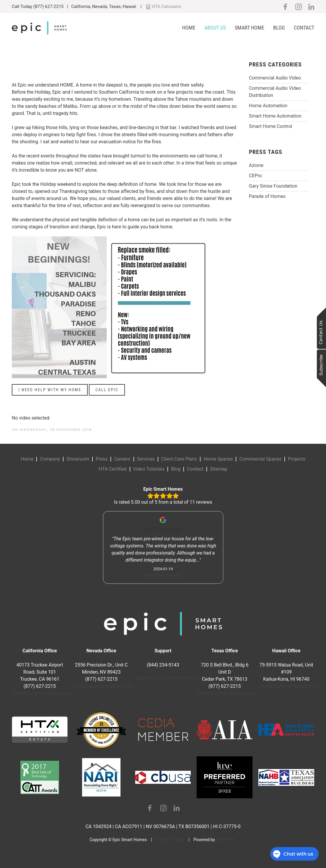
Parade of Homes (267, 196)
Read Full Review (163, 575)
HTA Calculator (164, 6)
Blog (279, 28)
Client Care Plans (179, 459)
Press (102, 459)
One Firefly (226, 840)
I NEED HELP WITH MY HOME (50, 390)
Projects (297, 459)
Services (146, 459)
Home (189, 28)
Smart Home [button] (250, 28)
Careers (122, 459)
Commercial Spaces (260, 459)
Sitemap (219, 469)
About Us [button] (215, 28)
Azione (256, 165)
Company (50, 459)
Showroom (78, 459)
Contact (304, 28)
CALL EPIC (107, 390)
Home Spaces (218, 459)
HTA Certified (113, 469)
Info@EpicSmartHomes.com (42, 693)
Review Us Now (170, 840)
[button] (163, 853)
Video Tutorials (149, 469)
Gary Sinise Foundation (273, 186)
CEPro (255, 176)
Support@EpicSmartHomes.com (169, 678)
